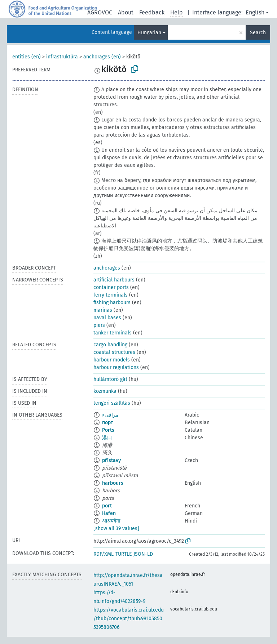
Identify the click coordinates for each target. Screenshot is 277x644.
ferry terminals (111, 295)
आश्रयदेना (111, 521)
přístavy (111, 460)
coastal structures (114, 352)
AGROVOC (100, 12)
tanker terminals (113, 333)
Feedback (152, 12)
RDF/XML (104, 554)
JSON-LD (143, 554)
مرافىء (110, 415)
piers (99, 325)
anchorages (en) (102, 57)
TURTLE (124, 554)
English (255, 12)
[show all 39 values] (116, 528)
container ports (111, 287)
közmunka (105, 391)
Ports (108, 430)
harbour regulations (116, 367)
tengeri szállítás (112, 403)
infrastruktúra (62, 57)
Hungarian (149, 33)
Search (258, 33)
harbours (113, 483)
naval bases (107, 318)
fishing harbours (112, 303)
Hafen (109, 513)
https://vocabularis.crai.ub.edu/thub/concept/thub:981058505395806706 (129, 619)
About (126, 12)
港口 (107, 438)
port (107, 506)
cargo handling (110, 345)
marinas (103, 310)
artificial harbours (114, 280)
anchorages (107, 268)
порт (107, 423)
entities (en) (27, 57)
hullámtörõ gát (110, 379)
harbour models (112, 360)
